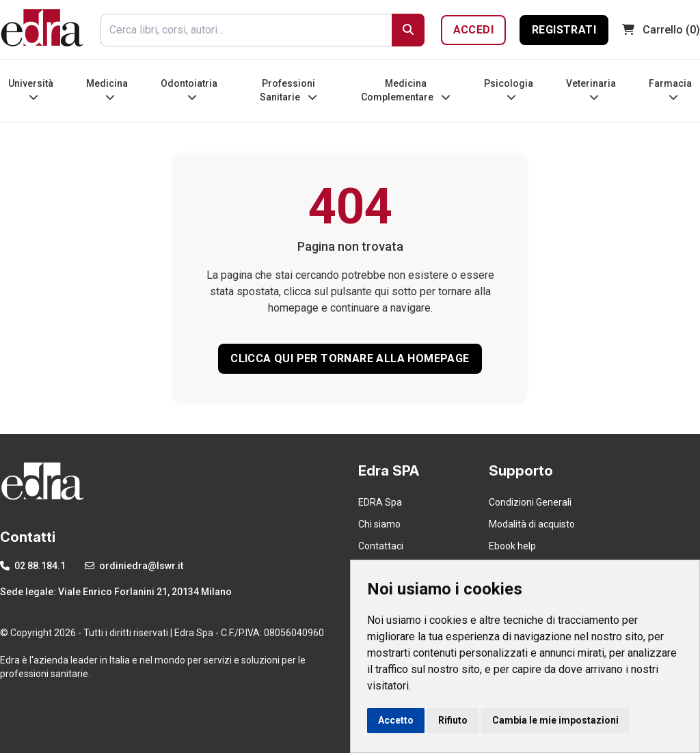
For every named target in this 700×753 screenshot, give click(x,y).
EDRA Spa (380, 502)
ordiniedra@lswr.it (134, 566)
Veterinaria (591, 90)
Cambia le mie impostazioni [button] (555, 720)
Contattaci (381, 546)
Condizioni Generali (530, 502)
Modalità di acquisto (532, 524)
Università (31, 90)
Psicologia (509, 90)
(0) (661, 30)
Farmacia (670, 90)
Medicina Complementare (406, 90)
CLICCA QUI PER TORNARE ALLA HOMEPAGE (350, 358)
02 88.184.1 (33, 566)
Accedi (473, 30)
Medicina (107, 90)
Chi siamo (379, 524)
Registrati (564, 30)
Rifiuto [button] (453, 720)
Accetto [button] (396, 720)
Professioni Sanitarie (288, 90)
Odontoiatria (189, 90)
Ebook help (512, 546)
